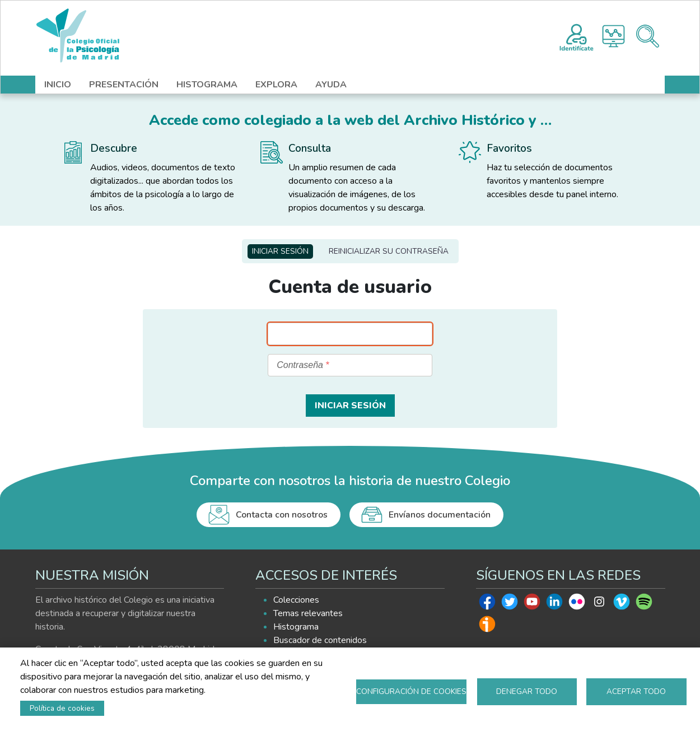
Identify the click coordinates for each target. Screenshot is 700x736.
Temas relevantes (308, 613)
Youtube (532, 604)
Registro (577, 36)
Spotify (644, 604)
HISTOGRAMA (207, 85)
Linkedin (554, 604)
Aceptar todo (636, 691)
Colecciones (296, 600)
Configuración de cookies (411, 691)
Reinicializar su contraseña (389, 251)
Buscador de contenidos (320, 640)
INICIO (58, 85)
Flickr (577, 604)
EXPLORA (276, 85)
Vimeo (622, 604)
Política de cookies (62, 708)
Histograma (613, 36)
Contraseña (300, 365)
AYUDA (331, 85)
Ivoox (487, 627)
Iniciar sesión (280, 251)
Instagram (599, 604)
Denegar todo (527, 691)
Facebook (487, 604)
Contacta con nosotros (282, 515)
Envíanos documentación (440, 515)
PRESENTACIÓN (124, 85)
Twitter (510, 604)
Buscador (648, 36)
